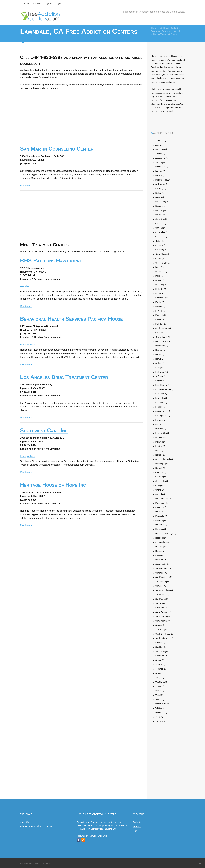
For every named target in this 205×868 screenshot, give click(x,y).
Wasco (160, 699)
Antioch (160, 154)
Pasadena (161, 507)
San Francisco (164, 577)
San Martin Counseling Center (57, 149)
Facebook (78, 840)
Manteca (161, 429)
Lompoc (160, 407)
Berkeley (161, 189)
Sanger (160, 603)
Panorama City (163, 499)
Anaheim (161, 145)
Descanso (161, 272)
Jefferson (161, 376)
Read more (26, 186)
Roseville (161, 560)
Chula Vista (162, 232)
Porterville (161, 525)
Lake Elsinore (163, 385)
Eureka (160, 302)
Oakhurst (161, 472)
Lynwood (161, 420)
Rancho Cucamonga (166, 534)
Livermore (161, 403)
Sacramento (162, 564)
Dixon (159, 276)
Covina (160, 258)
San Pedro (162, 599)
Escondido (161, 298)
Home (26, 4)
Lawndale (161, 398)
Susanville (161, 656)
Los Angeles (163, 416)
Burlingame (162, 215)
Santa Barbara (163, 612)
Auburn (160, 162)
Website (24, 286)
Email (23, 345)
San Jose (161, 586)
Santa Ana (161, 608)
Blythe (160, 197)
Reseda (160, 551)
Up (200, 863)
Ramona (161, 529)
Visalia (160, 691)
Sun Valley (162, 651)
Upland (160, 673)
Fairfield (160, 306)
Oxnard (160, 494)
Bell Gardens (163, 180)
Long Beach (163, 411)
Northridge (161, 464)
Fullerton (161, 324)
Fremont (161, 315)
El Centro (161, 289)
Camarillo (161, 219)
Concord (161, 250)
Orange (160, 485)
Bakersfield (162, 167)
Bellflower (161, 184)
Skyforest (161, 630)
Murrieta (160, 446)
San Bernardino (164, 568)
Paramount (162, 503)
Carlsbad (161, 224)
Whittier (160, 708)
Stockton (161, 647)
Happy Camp (163, 341)
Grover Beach (163, 337)
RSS (83, 840)
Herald (160, 359)
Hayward (161, 350)
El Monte (161, 293)
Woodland (161, 713)
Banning (160, 171)
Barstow (160, 175)
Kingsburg (161, 381)
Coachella (161, 237)
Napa (159, 451)
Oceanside (162, 481)
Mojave (160, 442)
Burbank (161, 210)
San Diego (161, 573)
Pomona (161, 520)
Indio (159, 368)
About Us (37, 4)
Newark (160, 455)
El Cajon (161, 285)
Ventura (160, 686)
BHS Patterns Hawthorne (51, 260)
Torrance (161, 669)
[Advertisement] (81, 120)
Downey (160, 280)
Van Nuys (161, 682)
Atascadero (162, 158)
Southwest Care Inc (44, 430)
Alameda (161, 141)
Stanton (160, 643)
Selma (160, 625)
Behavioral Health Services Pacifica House (72, 319)
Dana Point (162, 267)
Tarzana (160, 664)
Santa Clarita (163, 616)
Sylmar (160, 660)
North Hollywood (164, 459)
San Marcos (162, 595)
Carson (160, 228)
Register (48, 4)
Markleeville (162, 433)
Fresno (160, 320)
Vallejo (160, 678)
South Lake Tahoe (165, 638)
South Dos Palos (164, 634)
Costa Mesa (162, 254)
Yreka (159, 717)
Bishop (160, 193)
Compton (161, 245)
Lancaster (161, 394)
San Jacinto (162, 582)
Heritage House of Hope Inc (53, 485)
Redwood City (163, 542)
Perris (159, 512)
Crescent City (163, 263)
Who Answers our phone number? (36, 826)
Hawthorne (162, 346)
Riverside (161, 555)
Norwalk (160, 468)
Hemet (160, 354)
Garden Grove (163, 328)
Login (58, 4)
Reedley (160, 547)
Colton (160, 241)
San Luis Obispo (164, 590)
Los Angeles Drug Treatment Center (64, 377)
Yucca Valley (162, 721)
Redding (161, 538)
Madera (160, 424)
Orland (160, 490)
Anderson (161, 149)
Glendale (161, 333)
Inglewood (162, 372)
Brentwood (162, 202)
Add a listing (139, 822)
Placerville (161, 516)
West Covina (162, 704)
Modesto (161, 437)
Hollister (160, 363)
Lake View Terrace (165, 389)
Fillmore (160, 311)
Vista (159, 695)
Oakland (161, 477)
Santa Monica (163, 621)
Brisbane (161, 206)
